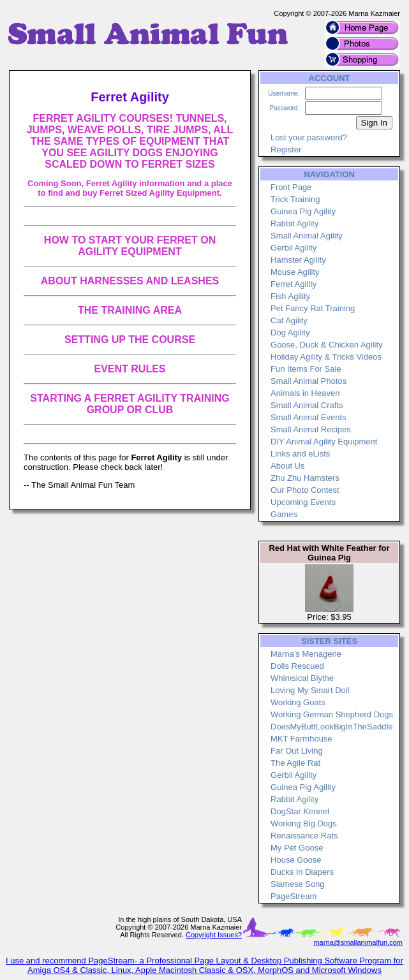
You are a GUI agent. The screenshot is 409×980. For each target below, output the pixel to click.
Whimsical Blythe (302, 678)
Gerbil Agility (294, 248)
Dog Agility (290, 333)
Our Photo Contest (305, 490)
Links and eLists (300, 454)
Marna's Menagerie (306, 654)
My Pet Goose (297, 848)
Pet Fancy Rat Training (313, 308)
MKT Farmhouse (301, 739)
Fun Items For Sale (306, 369)
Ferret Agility (294, 284)
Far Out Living (297, 751)
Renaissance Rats (304, 836)
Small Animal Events (309, 417)
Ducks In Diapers (302, 872)
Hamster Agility (298, 260)
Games (284, 514)
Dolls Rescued (297, 666)
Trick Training (295, 199)
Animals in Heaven (305, 393)
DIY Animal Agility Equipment (324, 442)
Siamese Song (298, 884)
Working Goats (298, 702)
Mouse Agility (295, 272)
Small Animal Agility (307, 236)
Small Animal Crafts (307, 405)
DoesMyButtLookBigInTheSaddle (332, 727)
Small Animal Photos (309, 381)
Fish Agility (290, 296)
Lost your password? (309, 137)
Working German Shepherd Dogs (332, 714)
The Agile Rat (295, 763)
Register (286, 150)
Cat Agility (289, 320)
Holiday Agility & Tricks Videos (326, 357)
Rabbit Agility (294, 223)
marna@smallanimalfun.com (358, 942)
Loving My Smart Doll (310, 690)
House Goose (296, 860)
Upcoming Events (303, 502)
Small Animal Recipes (311, 429)
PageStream (294, 896)
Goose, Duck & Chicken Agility (327, 345)
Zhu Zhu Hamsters (305, 478)
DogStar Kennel (300, 811)
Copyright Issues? (214, 935)
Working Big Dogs (304, 823)
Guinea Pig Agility (303, 211)
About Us (287, 466)
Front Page (291, 187)
